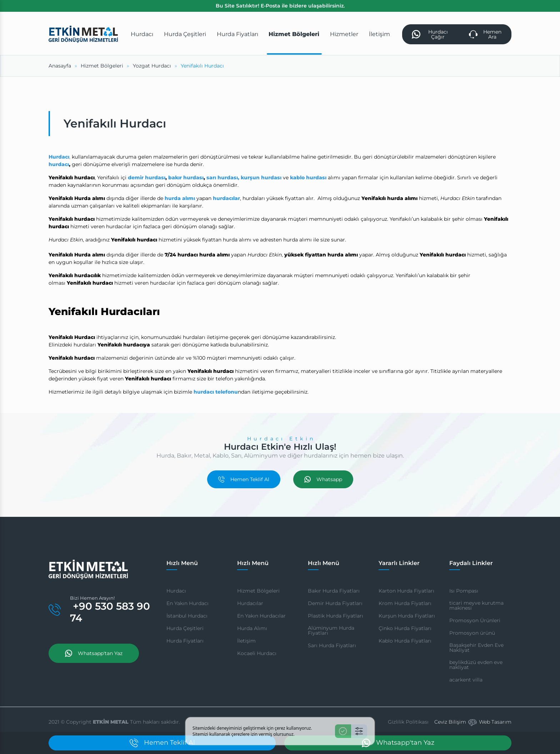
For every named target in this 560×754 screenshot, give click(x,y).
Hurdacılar (250, 603)
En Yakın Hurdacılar (261, 616)
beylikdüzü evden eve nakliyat (476, 665)
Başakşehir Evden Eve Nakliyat (476, 648)
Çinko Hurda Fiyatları (405, 628)
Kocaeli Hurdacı (257, 653)
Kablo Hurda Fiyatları (405, 641)
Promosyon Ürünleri (475, 620)
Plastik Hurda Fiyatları (336, 616)
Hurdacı (176, 591)
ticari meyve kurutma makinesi (476, 605)
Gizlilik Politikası (408, 722)
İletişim (246, 641)
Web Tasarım (495, 722)
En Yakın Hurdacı (187, 603)
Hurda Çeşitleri (185, 628)
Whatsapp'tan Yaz (94, 653)
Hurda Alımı (252, 628)
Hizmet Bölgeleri (258, 591)
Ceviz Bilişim (450, 722)
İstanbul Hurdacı (187, 616)
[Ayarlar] (359, 731)
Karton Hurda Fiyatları (406, 591)
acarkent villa (466, 680)
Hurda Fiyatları (185, 641)
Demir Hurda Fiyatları (335, 603)
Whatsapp (323, 479)
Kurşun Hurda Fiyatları (407, 616)
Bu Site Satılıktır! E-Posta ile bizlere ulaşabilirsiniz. (280, 6)
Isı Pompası (464, 591)
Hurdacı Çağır (430, 34)
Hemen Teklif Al (244, 479)
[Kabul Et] (343, 731)
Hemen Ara (485, 34)
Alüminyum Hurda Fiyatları (331, 630)
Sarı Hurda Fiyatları (332, 645)
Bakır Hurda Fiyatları (334, 591)
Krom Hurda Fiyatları (405, 603)
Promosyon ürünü (472, 633)
